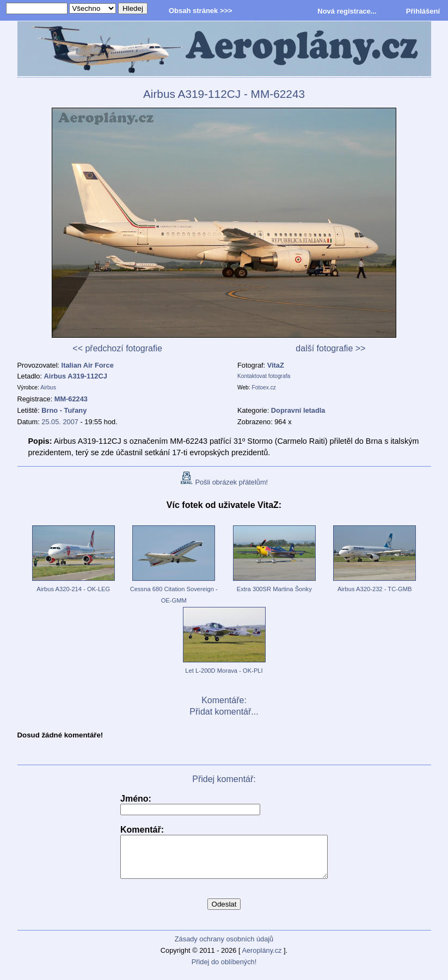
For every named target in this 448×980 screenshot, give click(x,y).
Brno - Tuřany (64, 410)
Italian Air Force (88, 365)
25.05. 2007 (60, 422)
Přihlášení (423, 11)
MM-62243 (71, 399)
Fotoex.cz (264, 387)
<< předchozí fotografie (117, 348)
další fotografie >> (330, 348)
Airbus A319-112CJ (76, 376)
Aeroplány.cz (262, 959)
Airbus (48, 387)
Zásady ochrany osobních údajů (224, 947)
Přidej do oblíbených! (224, 970)
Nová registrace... (347, 11)
